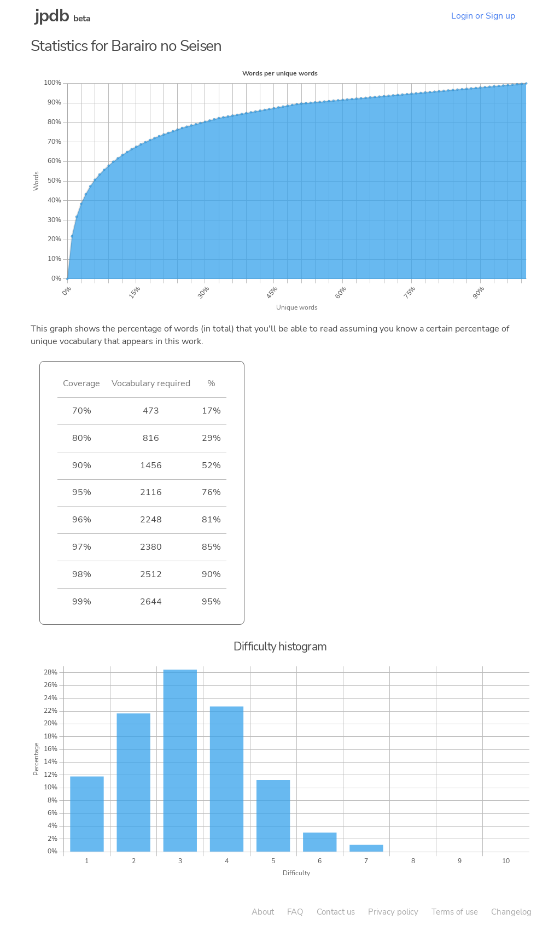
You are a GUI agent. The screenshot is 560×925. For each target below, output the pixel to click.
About (263, 912)
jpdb (52, 16)
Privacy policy (393, 912)
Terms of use (455, 912)
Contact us (336, 912)
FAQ (295, 912)
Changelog (511, 912)
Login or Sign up (483, 16)
